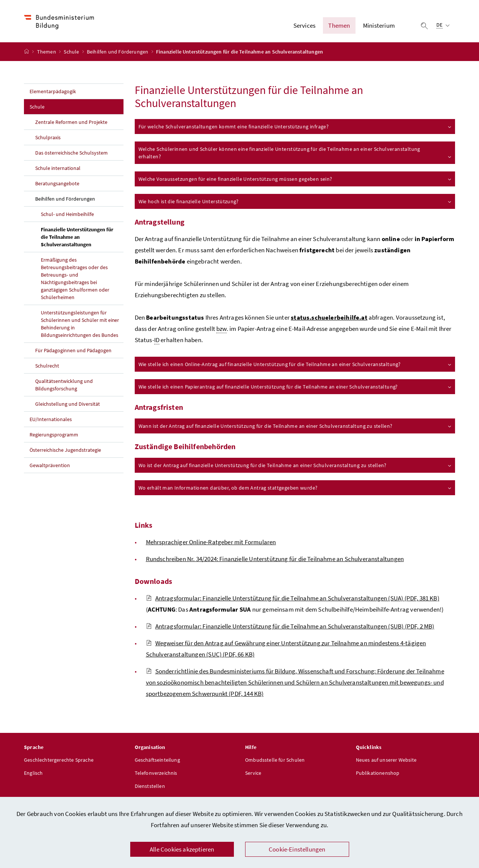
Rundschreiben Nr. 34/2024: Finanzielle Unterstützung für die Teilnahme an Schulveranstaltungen (275, 560)
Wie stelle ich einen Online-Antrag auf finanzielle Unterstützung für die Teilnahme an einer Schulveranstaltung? (295, 365)
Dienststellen (150, 787)
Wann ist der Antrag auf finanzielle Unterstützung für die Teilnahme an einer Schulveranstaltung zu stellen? (295, 427)
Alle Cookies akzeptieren (182, 849)
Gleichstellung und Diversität (68, 405)
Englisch (33, 774)
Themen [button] (339, 26)
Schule (72, 53)
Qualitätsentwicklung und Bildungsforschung (64, 386)
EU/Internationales (51, 420)
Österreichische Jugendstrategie (65, 451)
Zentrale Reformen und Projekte (71, 123)
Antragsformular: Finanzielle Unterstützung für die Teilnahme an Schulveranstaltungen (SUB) (290, 627)
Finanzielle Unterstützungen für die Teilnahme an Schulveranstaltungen (82, 238)
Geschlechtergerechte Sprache (59, 761)
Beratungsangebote (57, 185)
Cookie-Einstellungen (297, 849)
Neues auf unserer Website (386, 761)
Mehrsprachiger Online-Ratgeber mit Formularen (211, 543)
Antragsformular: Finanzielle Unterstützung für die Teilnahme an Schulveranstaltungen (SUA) (293, 599)
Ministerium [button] (379, 26)
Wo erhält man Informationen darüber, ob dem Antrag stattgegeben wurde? (295, 489)
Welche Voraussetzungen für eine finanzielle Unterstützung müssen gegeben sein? (295, 180)
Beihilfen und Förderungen (118, 53)
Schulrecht (47, 367)
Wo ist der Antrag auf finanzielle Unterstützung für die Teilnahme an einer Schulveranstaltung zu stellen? (295, 466)
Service (253, 774)
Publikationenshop (378, 774)
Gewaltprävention (50, 466)
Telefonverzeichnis (156, 774)
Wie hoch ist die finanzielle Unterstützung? (295, 202)
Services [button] (304, 26)
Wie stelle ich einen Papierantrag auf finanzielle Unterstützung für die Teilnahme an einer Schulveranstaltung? (295, 388)
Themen (47, 53)
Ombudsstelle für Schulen (275, 761)
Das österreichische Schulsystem (71, 154)
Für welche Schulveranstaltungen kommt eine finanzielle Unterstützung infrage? (295, 128)
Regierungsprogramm (54, 436)
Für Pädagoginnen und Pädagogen (73, 351)
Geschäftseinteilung (157, 761)
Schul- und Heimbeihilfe (67, 215)
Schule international (58, 169)
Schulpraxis (48, 138)
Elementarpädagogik (53, 92)
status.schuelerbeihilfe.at (329, 319)
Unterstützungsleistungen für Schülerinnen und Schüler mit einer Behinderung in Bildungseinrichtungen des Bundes (80, 325)
